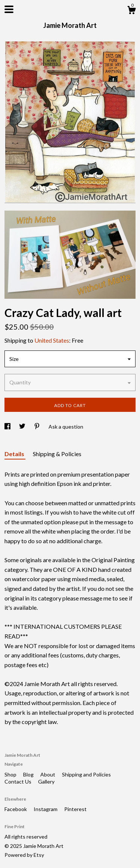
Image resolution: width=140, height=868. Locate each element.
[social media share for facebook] (8, 427)
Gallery (46, 781)
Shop (11, 774)
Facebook (16, 809)
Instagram (46, 809)
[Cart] (131, 11)
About (48, 774)
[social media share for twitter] (23, 427)
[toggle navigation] (9, 9)
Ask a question (66, 427)
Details (15, 454)
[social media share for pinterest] (38, 427)
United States (52, 340)
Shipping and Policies (86, 774)
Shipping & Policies (57, 454)
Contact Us (18, 781)
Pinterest (75, 809)
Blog (29, 774)
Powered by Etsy (24, 855)
